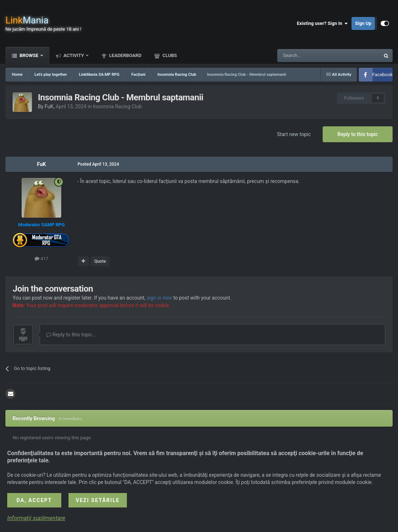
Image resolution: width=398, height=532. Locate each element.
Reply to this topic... (71, 335)
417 (41, 259)
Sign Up (363, 23)
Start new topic (294, 134)
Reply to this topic (358, 134)
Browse (29, 55)
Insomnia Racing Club (117, 106)
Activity (74, 55)
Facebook (382, 75)
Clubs (169, 55)
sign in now (160, 298)
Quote (100, 261)
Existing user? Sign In (322, 23)
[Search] (311, 56)
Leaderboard (125, 55)
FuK (49, 106)
